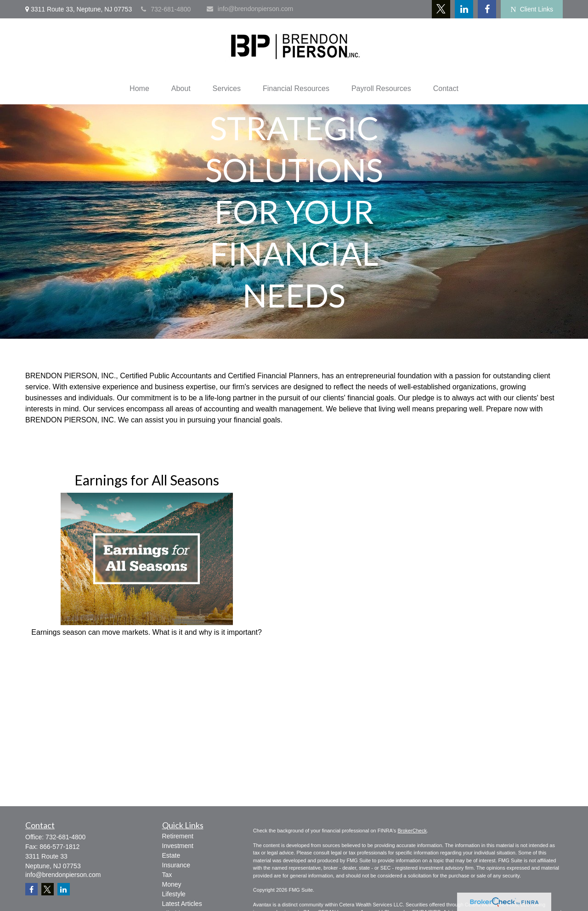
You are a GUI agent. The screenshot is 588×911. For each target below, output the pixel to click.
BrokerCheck (412, 831)
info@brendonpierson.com (250, 9)
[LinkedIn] (464, 9)
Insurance (176, 865)
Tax (167, 875)
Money (172, 884)
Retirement (178, 836)
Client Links (532, 9)
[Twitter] (441, 9)
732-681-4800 (166, 9)
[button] (139, 89)
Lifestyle (174, 894)
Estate (171, 855)
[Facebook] (487, 9)
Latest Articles (182, 904)
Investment (178, 846)
